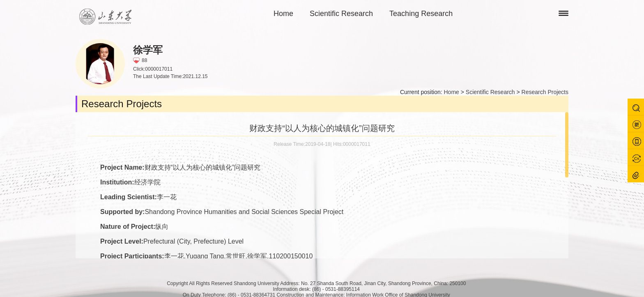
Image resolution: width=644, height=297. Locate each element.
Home (283, 14)
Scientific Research (341, 14)
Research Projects (545, 92)
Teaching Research (421, 14)
